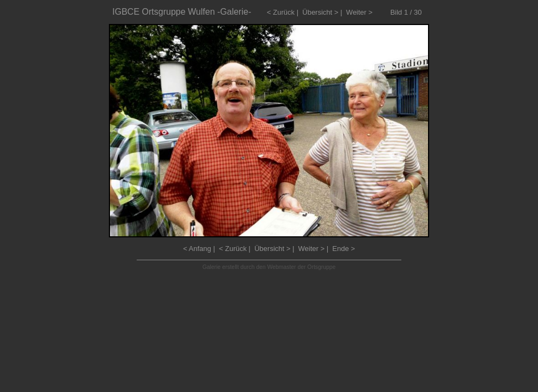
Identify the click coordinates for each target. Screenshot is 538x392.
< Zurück (281, 12)
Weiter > (360, 12)
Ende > (344, 249)
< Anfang (197, 249)
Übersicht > (320, 12)
